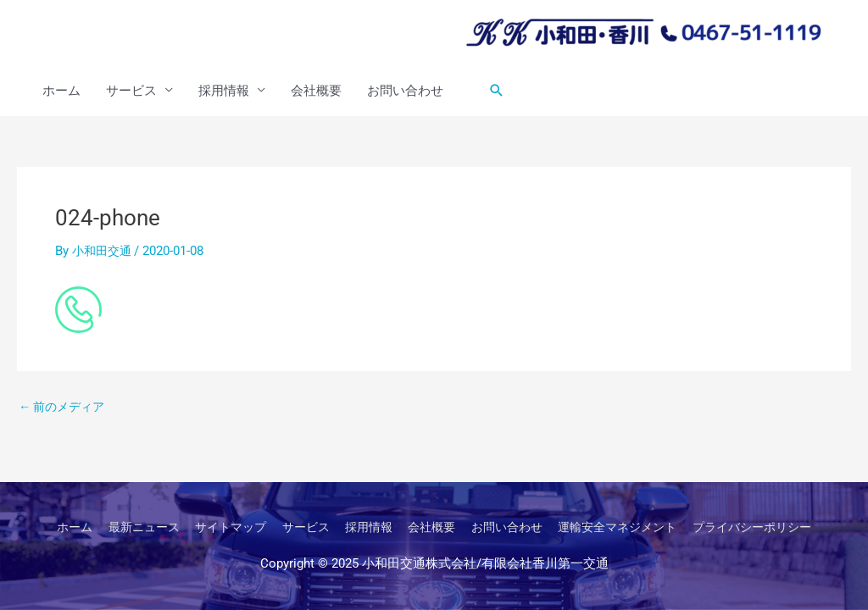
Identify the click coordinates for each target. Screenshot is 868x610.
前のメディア (65, 408)
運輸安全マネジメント (629, 527)
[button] (497, 91)
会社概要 (316, 91)
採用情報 (224, 91)
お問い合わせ (405, 91)
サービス (131, 91)
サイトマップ (218, 527)
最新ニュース (125, 527)
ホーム (61, 91)
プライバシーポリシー (772, 527)
